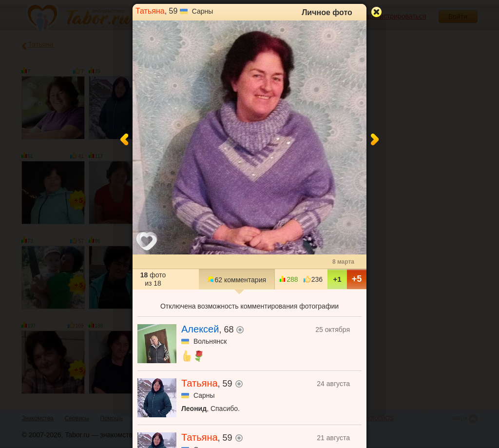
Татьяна (150, 11)
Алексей (200, 329)
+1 (337, 279)
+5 (357, 279)
